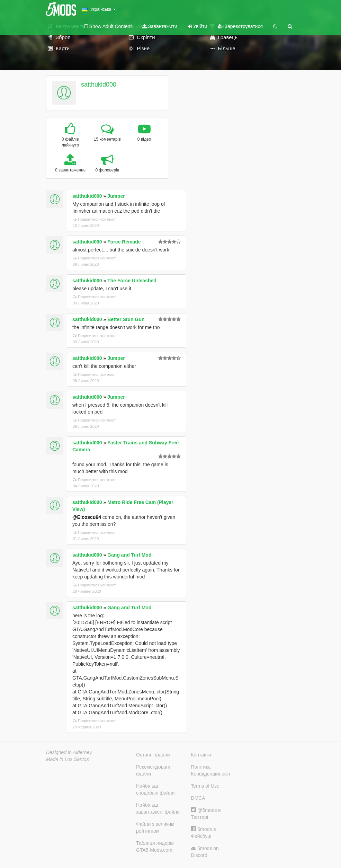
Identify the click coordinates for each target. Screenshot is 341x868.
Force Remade (124, 242)
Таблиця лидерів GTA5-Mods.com (155, 847)
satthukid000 (99, 85)
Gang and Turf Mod (129, 555)
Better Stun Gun (126, 319)
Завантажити (160, 26)
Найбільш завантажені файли (158, 808)
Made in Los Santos (68, 759)
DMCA (198, 798)
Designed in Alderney (69, 752)
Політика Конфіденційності (210, 770)
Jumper (116, 196)
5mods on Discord (205, 852)
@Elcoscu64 (87, 517)
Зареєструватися (240, 26)
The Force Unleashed (132, 281)
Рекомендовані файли (153, 770)
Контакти (201, 755)
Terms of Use (205, 786)
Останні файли (153, 755)
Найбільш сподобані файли (155, 789)
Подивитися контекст (94, 219)
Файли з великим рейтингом (155, 827)
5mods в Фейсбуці (203, 832)
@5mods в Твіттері (206, 813)
